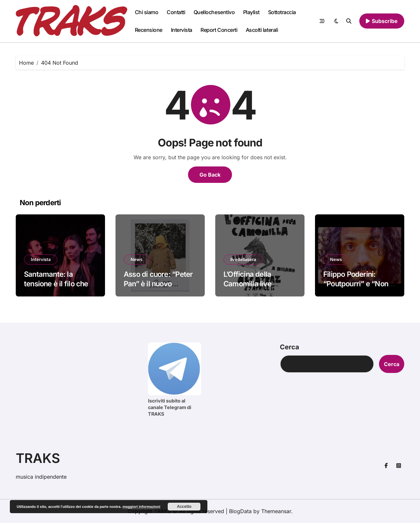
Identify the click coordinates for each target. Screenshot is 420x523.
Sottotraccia (282, 12)
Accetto (184, 507)
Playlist (251, 12)
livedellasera (243, 259)
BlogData (240, 511)
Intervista (182, 30)
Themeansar (276, 511)
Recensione (149, 30)
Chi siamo (147, 12)
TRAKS (38, 458)
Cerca (290, 347)
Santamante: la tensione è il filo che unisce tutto (56, 283)
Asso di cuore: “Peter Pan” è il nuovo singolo (158, 283)
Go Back (210, 175)
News (136, 259)
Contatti (176, 12)
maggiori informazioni (141, 507)
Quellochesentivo (214, 12)
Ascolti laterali (262, 30)
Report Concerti (219, 30)
